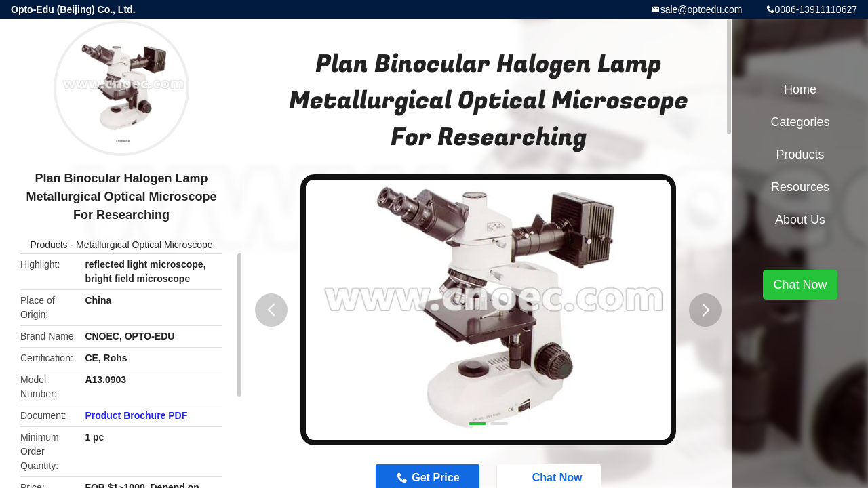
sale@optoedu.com (702, 9)
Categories (800, 122)
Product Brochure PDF (136, 415)
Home (800, 89)
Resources (800, 187)
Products (48, 245)
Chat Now (800, 285)
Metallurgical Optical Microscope (144, 245)
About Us (800, 220)
